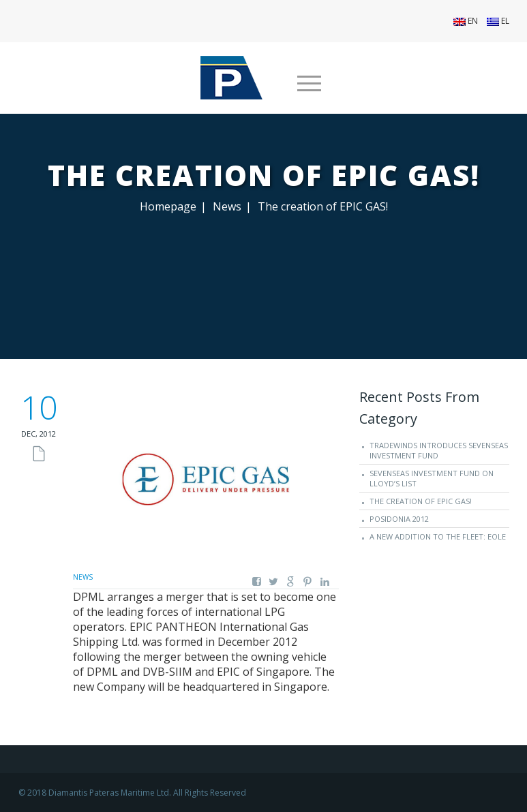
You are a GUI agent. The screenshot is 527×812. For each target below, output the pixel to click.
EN (466, 21)
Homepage (168, 206)
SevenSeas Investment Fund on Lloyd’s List (432, 478)
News (227, 206)
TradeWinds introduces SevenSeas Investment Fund (439, 450)
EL (498, 21)
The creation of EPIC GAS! (421, 501)
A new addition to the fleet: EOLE (438, 536)
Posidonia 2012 (399, 519)
